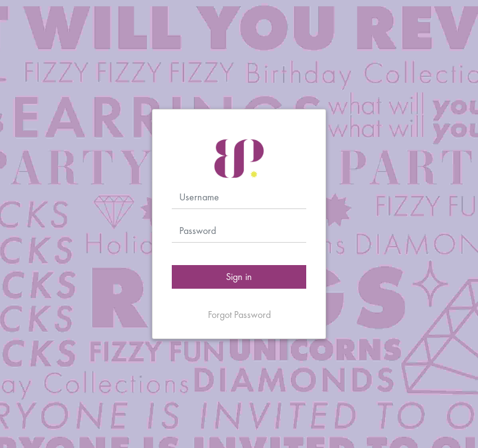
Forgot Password (239, 315)
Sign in (239, 277)
